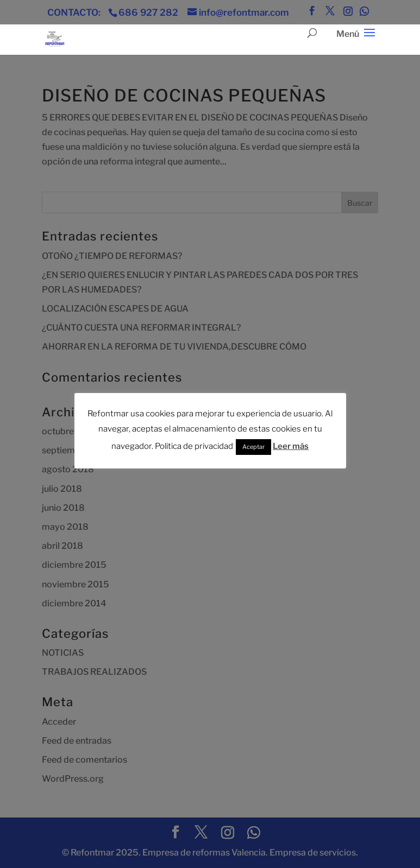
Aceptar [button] (253, 447)
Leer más (291, 446)
